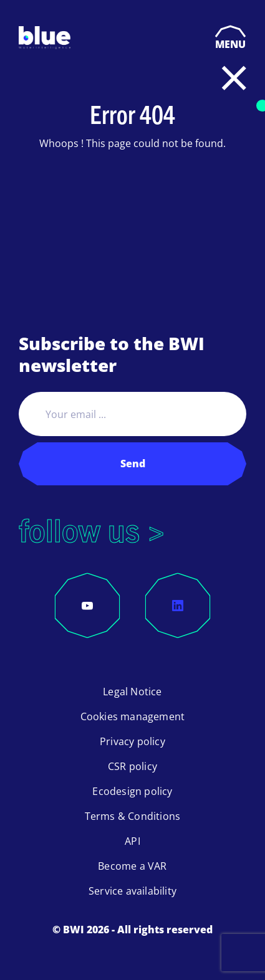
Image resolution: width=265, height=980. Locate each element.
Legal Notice (132, 692)
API (132, 841)
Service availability (132, 891)
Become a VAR (132, 866)
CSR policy (132, 766)
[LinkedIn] (178, 606)
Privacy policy (132, 741)
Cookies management (133, 716)
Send (133, 464)
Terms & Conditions (133, 816)
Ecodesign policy (132, 791)
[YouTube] (87, 606)
